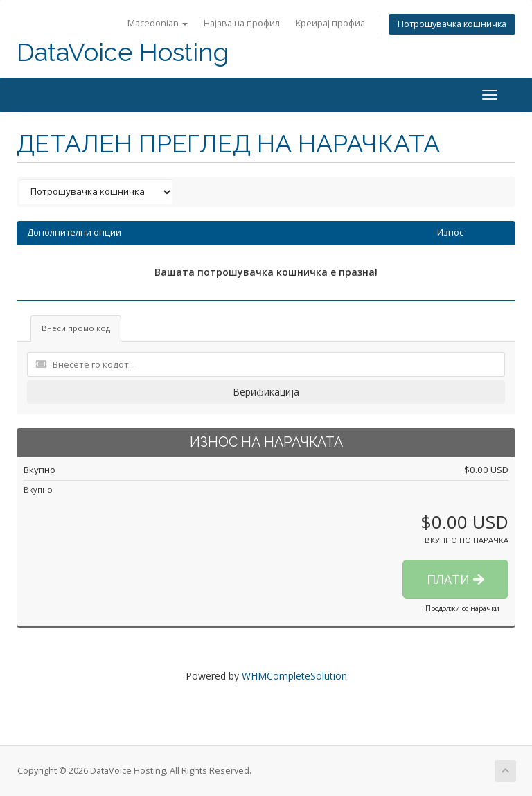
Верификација (266, 392)
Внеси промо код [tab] (76, 328)
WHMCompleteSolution (294, 676)
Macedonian (158, 23)
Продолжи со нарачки (462, 608)
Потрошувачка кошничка (452, 24)
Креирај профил (330, 23)
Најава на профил (242, 23)
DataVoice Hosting (123, 52)
